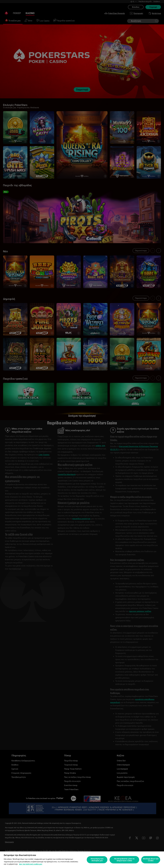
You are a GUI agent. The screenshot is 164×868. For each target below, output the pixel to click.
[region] (82, 860)
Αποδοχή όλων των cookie (151, 860)
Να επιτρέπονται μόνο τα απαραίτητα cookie (124, 860)
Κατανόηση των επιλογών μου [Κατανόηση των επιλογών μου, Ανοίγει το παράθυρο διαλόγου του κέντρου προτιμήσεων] (97, 860)
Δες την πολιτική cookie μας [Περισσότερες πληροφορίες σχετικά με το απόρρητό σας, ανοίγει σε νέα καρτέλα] (31, 864)
